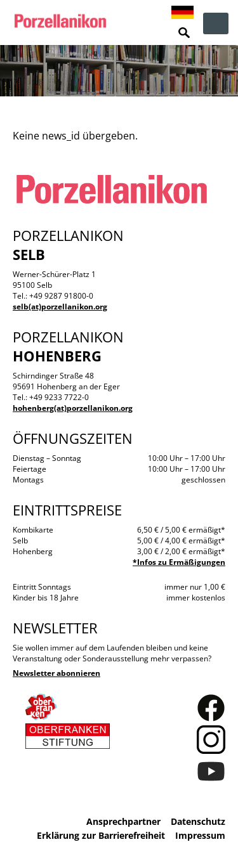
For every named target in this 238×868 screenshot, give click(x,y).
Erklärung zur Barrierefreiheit (101, 835)
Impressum (200, 835)
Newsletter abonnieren (56, 673)
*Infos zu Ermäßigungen (179, 562)
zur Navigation (216, 23)
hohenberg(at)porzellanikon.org (73, 408)
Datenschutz (198, 821)
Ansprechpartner (123, 821)
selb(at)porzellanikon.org (60, 307)
